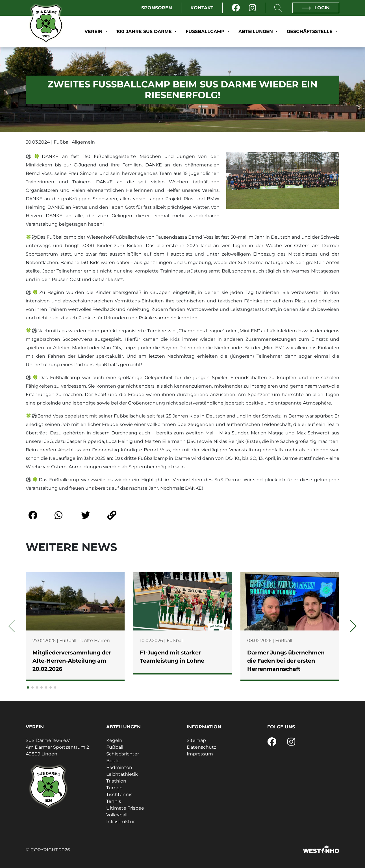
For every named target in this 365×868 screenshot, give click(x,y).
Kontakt (202, 8)
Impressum (200, 754)
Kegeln (114, 740)
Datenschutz (201, 747)
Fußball (115, 747)
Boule (113, 761)
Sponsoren (157, 8)
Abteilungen (256, 31)
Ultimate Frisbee (125, 808)
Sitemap (196, 740)
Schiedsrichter (123, 754)
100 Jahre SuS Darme (145, 31)
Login (316, 8)
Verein (94, 31)
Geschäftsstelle (310, 31)
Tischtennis (119, 795)
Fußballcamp (206, 31)
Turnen (114, 788)
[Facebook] (236, 8)
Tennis (114, 801)
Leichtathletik (122, 774)
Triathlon (116, 781)
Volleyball (117, 815)
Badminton (119, 767)
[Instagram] (252, 8)
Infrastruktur (120, 822)
